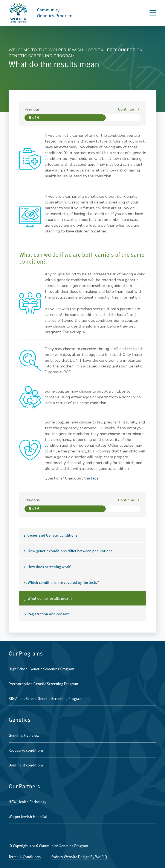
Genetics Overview (24, 735)
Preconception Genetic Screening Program (43, 684)
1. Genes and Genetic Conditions (51, 535)
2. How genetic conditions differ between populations (68, 551)
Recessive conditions (26, 750)
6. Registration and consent (47, 614)
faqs (95, 478)
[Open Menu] (153, 13)
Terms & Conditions (25, 857)
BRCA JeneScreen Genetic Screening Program (46, 698)
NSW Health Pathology (27, 802)
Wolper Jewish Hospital (28, 816)
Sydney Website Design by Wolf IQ (79, 857)
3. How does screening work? (48, 567)
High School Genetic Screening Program (41, 669)
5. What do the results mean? (48, 598)
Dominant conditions (26, 765)
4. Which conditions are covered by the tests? (61, 582)
